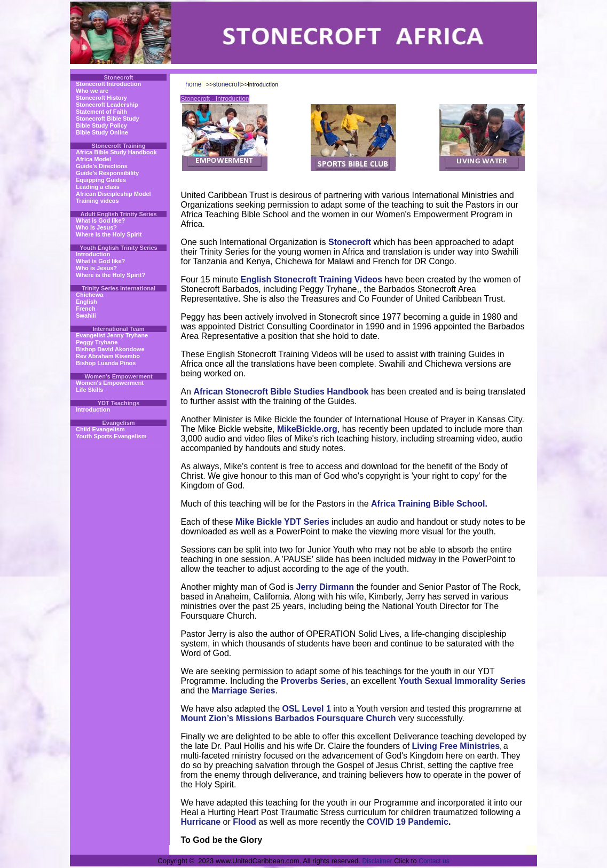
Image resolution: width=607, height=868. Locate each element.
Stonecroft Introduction (108, 84)
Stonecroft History (101, 98)
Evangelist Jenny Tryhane (112, 335)
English (86, 302)
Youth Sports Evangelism (111, 436)
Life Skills (89, 390)
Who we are (92, 91)
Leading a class (98, 187)
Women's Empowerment (110, 383)
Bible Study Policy (101, 125)
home (193, 84)
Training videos (97, 201)
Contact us (434, 861)
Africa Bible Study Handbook (116, 152)
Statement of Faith (101, 112)
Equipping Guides (101, 180)
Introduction (93, 254)
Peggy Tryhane (97, 342)
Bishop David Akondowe (110, 349)
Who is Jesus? (96, 227)
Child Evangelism (100, 429)
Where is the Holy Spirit (109, 234)
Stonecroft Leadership (107, 105)
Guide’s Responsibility (107, 173)
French (86, 309)
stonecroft (227, 84)
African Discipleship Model (113, 194)
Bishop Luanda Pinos (106, 363)
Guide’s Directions (102, 166)
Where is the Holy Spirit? (111, 275)
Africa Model (93, 159)
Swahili (86, 315)
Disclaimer (377, 861)
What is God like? (100, 220)
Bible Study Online (102, 132)
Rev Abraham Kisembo (108, 356)
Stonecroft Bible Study (108, 119)
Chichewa (89, 295)
